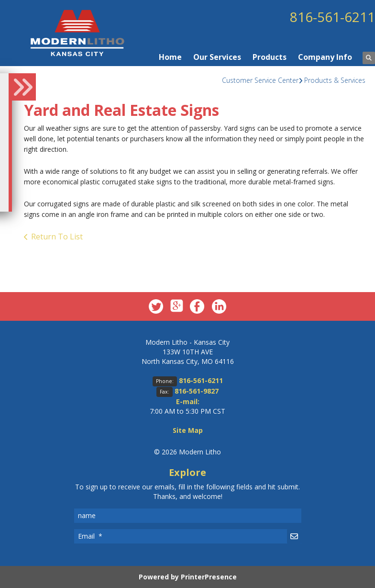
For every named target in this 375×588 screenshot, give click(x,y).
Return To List (57, 237)
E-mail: (188, 401)
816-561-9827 (197, 391)
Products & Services (335, 80)
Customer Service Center (260, 80)
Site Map (188, 430)
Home (170, 57)
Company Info (325, 57)
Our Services (217, 57)
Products (270, 57)
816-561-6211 (332, 17)
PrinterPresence (209, 577)
